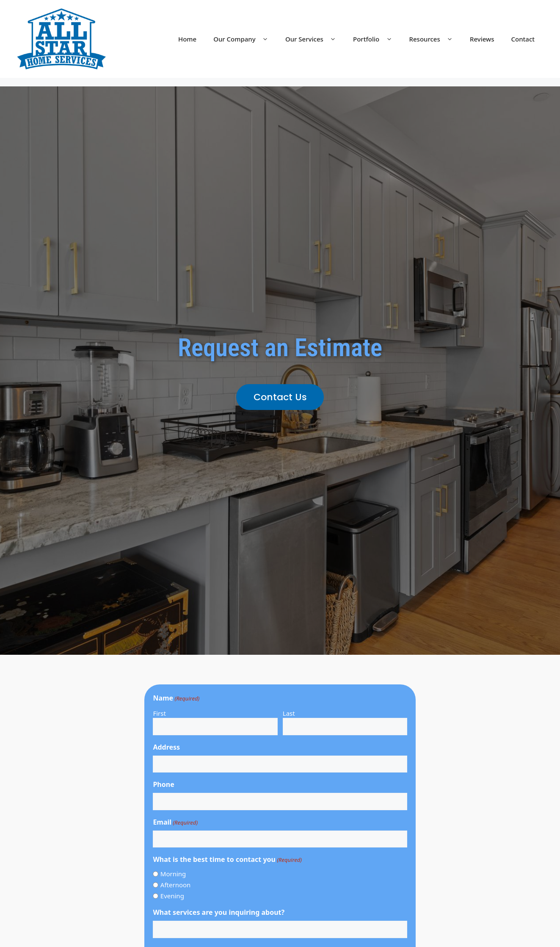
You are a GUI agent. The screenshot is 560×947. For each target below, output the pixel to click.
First (159, 713)
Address (166, 747)
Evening (172, 896)
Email (175, 822)
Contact (523, 39)
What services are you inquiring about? (219, 912)
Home (187, 39)
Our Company (245, 39)
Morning (173, 874)
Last (289, 713)
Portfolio (377, 39)
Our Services (315, 39)
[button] (280, 397)
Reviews (482, 39)
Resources (436, 39)
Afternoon (176, 885)
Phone (163, 784)
